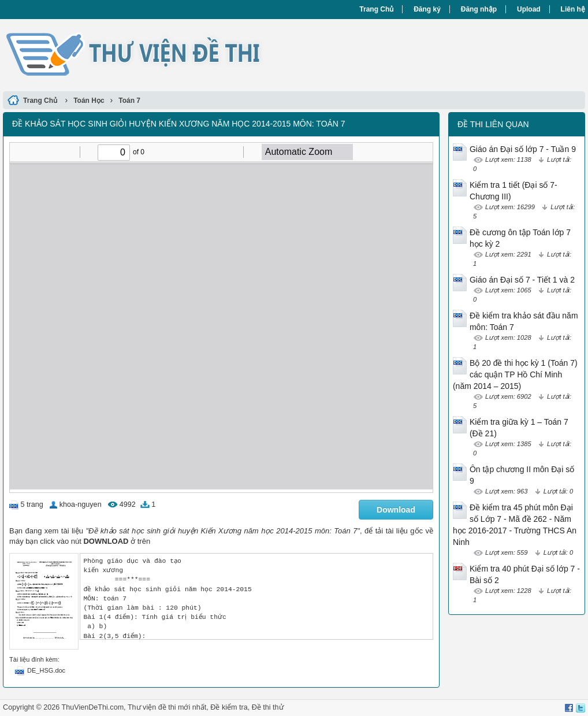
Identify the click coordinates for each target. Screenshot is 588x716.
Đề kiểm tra (229, 707)
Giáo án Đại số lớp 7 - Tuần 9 (523, 149)
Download (396, 510)
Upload (529, 9)
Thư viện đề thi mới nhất (167, 707)
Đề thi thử (268, 707)
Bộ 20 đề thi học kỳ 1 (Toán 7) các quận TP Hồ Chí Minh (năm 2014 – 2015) (515, 374)
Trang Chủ (376, 9)
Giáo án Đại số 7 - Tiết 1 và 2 (522, 280)
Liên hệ (573, 9)
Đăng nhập (479, 9)
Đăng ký (427, 9)
